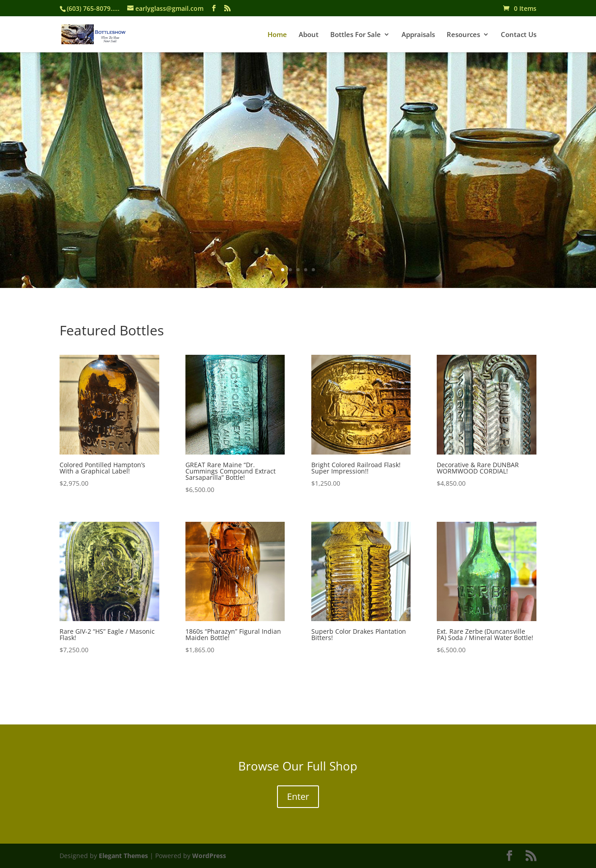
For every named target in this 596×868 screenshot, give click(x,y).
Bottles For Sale (356, 35)
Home (277, 35)
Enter (298, 796)
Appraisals (418, 35)
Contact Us (519, 35)
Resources (463, 35)
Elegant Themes (123, 856)
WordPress (209, 856)
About (309, 35)
